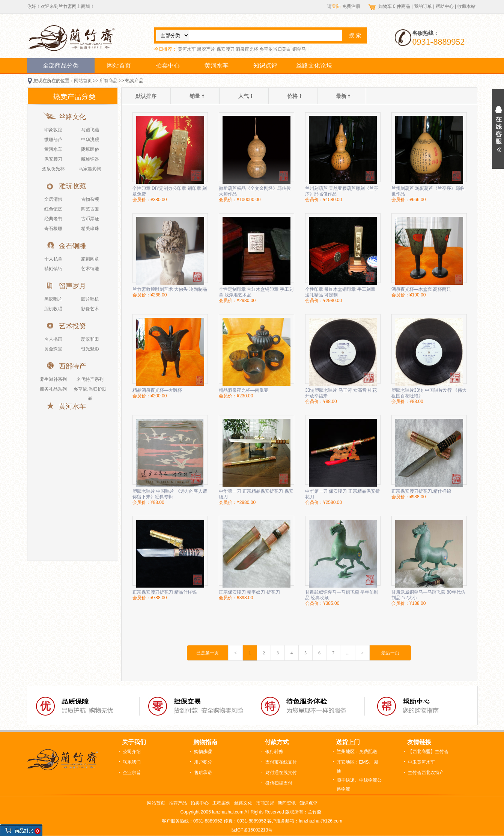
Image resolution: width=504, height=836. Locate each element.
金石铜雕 (72, 246)
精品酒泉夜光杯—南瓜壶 (244, 390)
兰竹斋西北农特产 (426, 773)
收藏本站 (466, 6)
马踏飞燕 (90, 130)
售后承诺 (203, 773)
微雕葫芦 (53, 140)
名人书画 (53, 339)
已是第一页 (208, 653)
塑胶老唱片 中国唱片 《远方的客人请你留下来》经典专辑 (170, 494)
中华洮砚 (90, 140)
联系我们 (132, 762)
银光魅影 (90, 349)
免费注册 (351, 6)
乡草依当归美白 (275, 49)
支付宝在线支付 (281, 762)
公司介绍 (132, 752)
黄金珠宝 (53, 349)
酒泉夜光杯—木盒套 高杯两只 (421, 289)
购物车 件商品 (395, 6)
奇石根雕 (53, 229)
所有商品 (108, 81)
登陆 (336, 6)
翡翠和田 (90, 339)
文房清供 (53, 199)
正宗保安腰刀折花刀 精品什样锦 (165, 592)
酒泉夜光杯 (247, 49)
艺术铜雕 (90, 269)
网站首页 (119, 65)
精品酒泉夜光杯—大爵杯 (157, 390)
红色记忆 (53, 209)
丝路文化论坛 (314, 65)
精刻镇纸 (53, 269)
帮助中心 (445, 6)
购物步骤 (203, 752)
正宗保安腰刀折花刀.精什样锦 (421, 491)
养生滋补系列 (53, 379)
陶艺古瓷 (90, 209)
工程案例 (221, 803)
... (348, 653)
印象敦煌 (53, 130)
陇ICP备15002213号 (252, 830)
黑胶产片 (206, 49)
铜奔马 (299, 49)
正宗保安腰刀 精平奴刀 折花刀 (249, 592)
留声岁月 (72, 286)
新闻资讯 (287, 803)
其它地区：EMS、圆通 (357, 767)
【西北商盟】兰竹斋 (428, 752)
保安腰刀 (226, 49)
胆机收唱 (53, 309)
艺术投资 (72, 326)
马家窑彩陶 (90, 169)
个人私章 (53, 259)
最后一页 (390, 653)
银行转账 (274, 752)
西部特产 (72, 366)
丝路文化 (72, 117)
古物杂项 (90, 199)
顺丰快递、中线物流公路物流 (359, 785)
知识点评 (265, 65)
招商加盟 (265, 803)
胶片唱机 (90, 299)
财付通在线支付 (281, 773)
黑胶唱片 (53, 299)
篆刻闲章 (90, 259)
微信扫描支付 (279, 783)
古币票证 (90, 219)
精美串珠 (90, 229)
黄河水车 (187, 49)
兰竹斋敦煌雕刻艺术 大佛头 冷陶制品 (170, 289)
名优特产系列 (90, 379)
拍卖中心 (168, 65)
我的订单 (423, 6)
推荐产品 (178, 803)
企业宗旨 (132, 773)
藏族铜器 (90, 159)
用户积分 (203, 762)
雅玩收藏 (72, 186)
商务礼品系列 (53, 389)
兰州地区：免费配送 (357, 752)
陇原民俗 (90, 149)
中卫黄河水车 (421, 762)
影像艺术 (90, 309)
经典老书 (53, 219)
